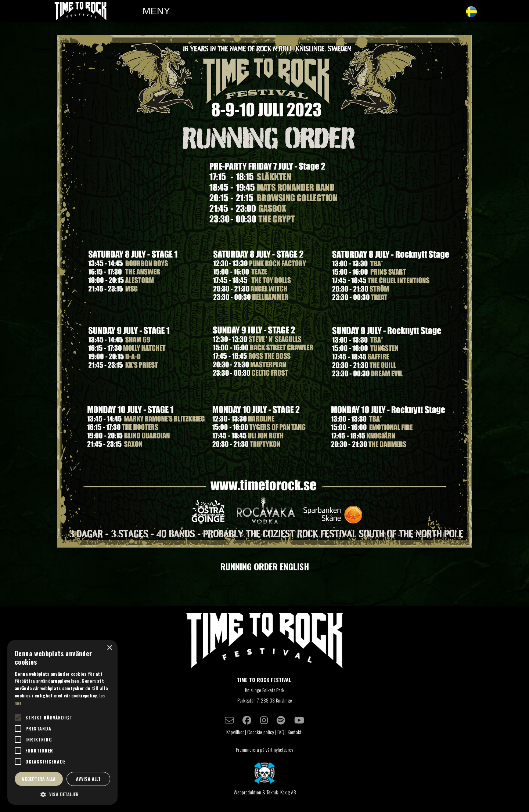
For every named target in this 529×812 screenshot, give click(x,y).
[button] (62, 794)
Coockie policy (261, 732)
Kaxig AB (288, 792)
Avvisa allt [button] (88, 779)
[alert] (62, 722)
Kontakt (295, 732)
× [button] (109, 648)
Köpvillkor (235, 732)
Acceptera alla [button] (39, 779)
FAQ (281, 732)
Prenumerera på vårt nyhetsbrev (264, 749)
